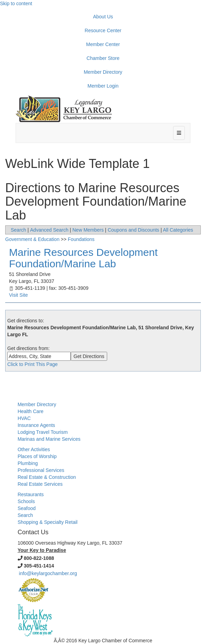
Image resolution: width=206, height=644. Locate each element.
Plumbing (28, 463)
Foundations (81, 239)
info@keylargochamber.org (48, 573)
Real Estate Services (40, 484)
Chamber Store (103, 58)
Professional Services (41, 470)
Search (18, 230)
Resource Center (103, 30)
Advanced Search (49, 230)
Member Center (103, 44)
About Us (103, 17)
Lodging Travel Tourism (43, 432)
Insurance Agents (36, 425)
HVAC (24, 418)
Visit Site (18, 295)
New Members (88, 230)
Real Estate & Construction (47, 477)
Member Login (103, 86)
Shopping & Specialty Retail (48, 522)
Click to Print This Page (32, 364)
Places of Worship (37, 456)
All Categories (178, 230)
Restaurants (31, 494)
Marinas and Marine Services (49, 439)
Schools (26, 501)
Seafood (27, 508)
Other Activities (34, 449)
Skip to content (16, 3)
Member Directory (103, 72)
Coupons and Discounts (133, 230)
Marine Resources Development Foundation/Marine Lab (83, 258)
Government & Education (32, 239)
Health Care (31, 411)
